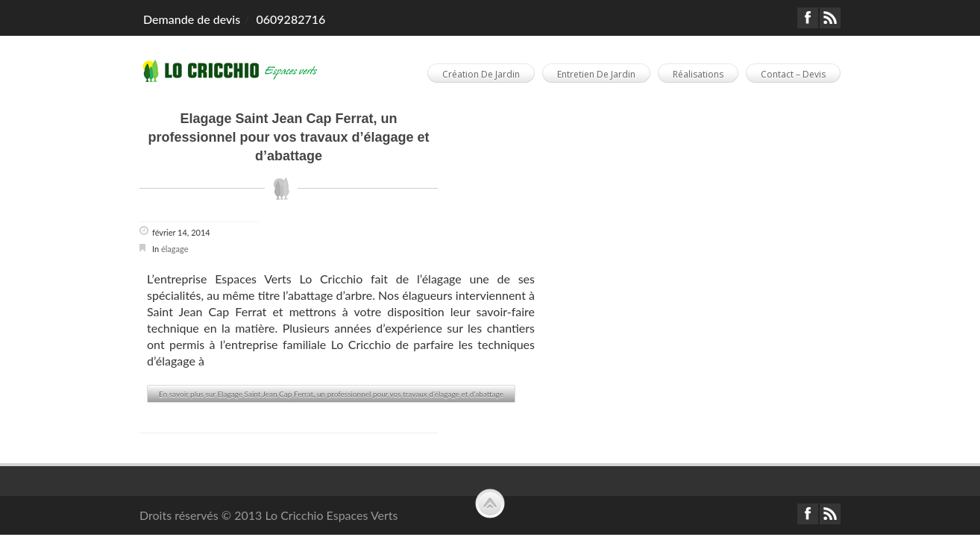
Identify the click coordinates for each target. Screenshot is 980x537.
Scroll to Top (490, 503)
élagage (175, 249)
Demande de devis (192, 19)
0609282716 (290, 19)
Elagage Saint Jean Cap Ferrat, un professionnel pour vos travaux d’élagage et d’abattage (288, 137)
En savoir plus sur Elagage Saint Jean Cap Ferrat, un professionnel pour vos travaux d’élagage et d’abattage (331, 394)
